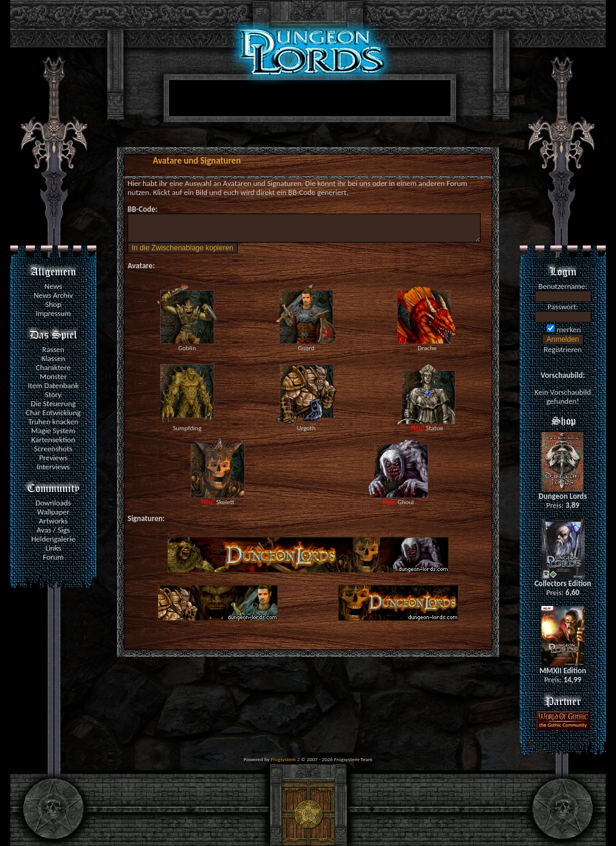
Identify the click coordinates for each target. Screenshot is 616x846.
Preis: (563, 505)
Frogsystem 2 (285, 759)
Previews (53, 458)
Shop (53, 304)
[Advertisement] (307, 100)
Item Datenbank (53, 385)
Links (53, 548)
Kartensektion (53, 440)
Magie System (53, 431)
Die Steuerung (53, 403)
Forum (53, 557)
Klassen (53, 358)
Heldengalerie (53, 539)
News (53, 286)
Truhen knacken (53, 421)
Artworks (54, 521)
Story (54, 394)
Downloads (53, 503)
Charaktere (54, 367)
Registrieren (563, 349)
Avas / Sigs (53, 530)
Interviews (53, 467)
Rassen (53, 349)
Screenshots (54, 449)
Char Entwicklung (53, 412)
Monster (53, 376)
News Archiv (53, 295)
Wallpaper (53, 512)
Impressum (53, 313)
